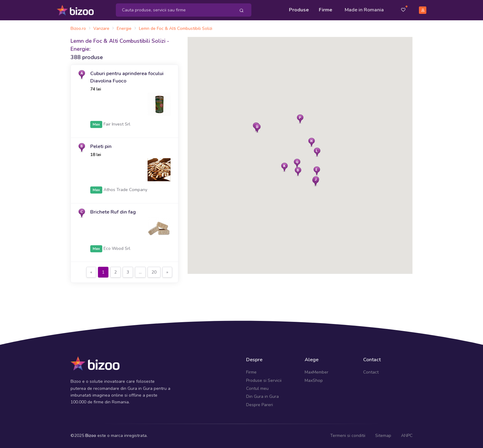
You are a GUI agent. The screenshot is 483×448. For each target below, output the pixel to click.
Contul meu (257, 388)
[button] (257, 128)
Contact (371, 372)
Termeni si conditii (348, 436)
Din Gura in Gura (262, 396)
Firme (326, 10)
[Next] (167, 272)
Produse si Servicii (264, 380)
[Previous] (91, 272)
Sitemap (383, 436)
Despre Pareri (260, 405)
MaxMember (317, 372)
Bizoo (91, 436)
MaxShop (314, 380)
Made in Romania (364, 10)
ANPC (407, 436)
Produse (299, 10)
